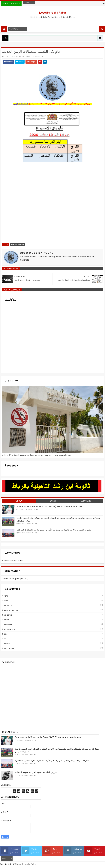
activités (8, 605)
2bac (6, 601)
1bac (6, 596)
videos (7, 644)
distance (8, 624)
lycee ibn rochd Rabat (53, 13)
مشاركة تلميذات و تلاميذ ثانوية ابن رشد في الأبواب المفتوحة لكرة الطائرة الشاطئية (54, 530)
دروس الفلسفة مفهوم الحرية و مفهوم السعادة (36, 772)
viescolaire (9, 648)
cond (6, 620)
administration (17, 245)
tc (5, 639)
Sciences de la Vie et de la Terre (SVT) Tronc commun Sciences (49, 506)
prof (6, 634)
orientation (10, 629)
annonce (8, 615)
